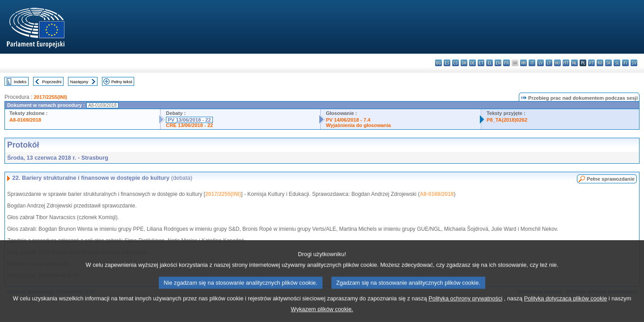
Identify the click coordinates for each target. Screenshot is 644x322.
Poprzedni (52, 82)
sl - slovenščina (617, 63)
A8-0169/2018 (25, 120)
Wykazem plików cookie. (322, 316)
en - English (498, 63)
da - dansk (464, 63)
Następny (79, 82)
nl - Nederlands (574, 63)
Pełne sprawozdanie (611, 179)
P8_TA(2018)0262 (507, 120)
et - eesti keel (481, 63)
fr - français (506, 63)
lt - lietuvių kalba (549, 63)
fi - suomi (625, 63)
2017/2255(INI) (50, 97)
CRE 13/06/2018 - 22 (189, 125)
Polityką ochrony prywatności (465, 305)
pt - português (591, 63)
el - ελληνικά (489, 63)
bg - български (439, 63)
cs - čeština (455, 63)
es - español (447, 63)
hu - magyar (557, 63)
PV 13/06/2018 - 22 (189, 120)
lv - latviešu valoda (540, 63)
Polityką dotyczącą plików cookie (566, 305)
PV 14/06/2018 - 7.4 (348, 120)
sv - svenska (634, 63)
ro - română (600, 63)
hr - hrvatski (523, 63)
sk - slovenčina (608, 63)
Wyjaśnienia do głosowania (358, 125)
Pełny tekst (122, 82)
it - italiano (532, 63)
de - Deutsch (472, 63)
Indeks (20, 82)
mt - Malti (566, 63)
